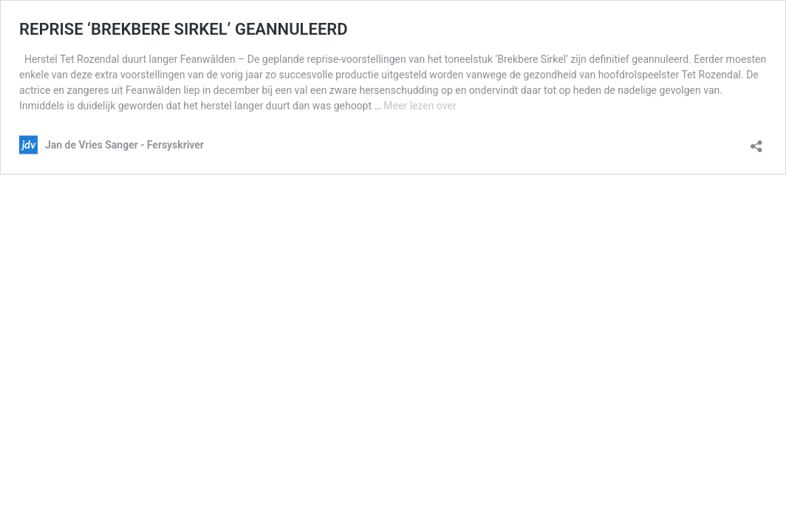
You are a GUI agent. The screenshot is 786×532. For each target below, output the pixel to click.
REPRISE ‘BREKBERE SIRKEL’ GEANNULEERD (184, 29)
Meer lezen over (420, 106)
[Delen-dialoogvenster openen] (756, 141)
